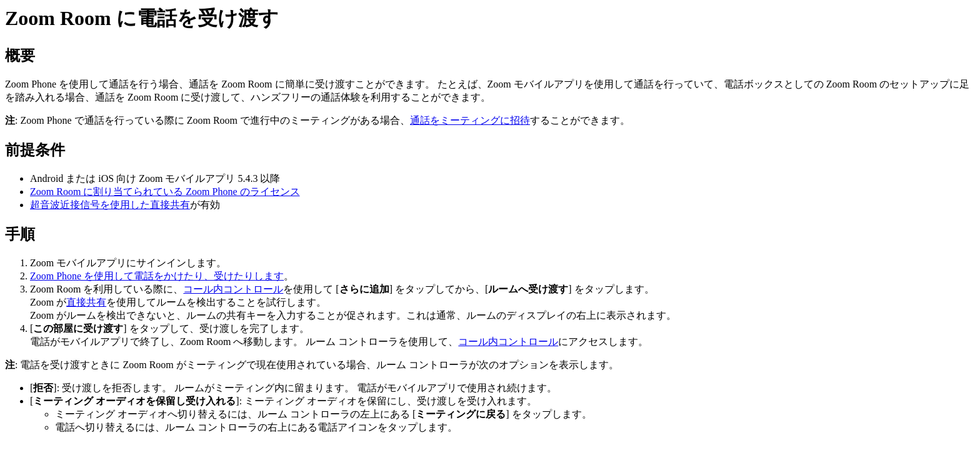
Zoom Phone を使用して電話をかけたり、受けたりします (157, 276)
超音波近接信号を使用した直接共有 (110, 205)
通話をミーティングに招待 (470, 120)
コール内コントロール (233, 289)
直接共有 (86, 302)
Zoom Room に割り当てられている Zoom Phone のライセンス (165, 192)
